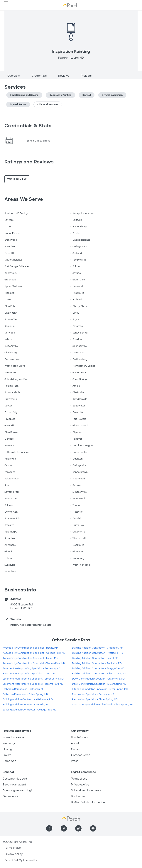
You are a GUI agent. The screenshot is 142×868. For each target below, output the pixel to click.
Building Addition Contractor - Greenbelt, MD (98, 648)
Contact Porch (81, 755)
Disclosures (78, 796)
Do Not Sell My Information (88, 802)
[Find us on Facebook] (49, 828)
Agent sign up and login (18, 790)
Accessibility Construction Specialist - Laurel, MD (30, 658)
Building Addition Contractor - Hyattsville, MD (98, 653)
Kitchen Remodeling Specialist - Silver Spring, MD (100, 689)
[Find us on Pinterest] (64, 828)
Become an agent (14, 785)
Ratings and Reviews (29, 162)
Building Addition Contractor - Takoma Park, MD (99, 674)
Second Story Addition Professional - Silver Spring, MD (103, 705)
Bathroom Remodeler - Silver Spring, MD (25, 694)
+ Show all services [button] (48, 104)
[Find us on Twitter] (78, 828)
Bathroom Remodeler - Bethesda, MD (23, 689)
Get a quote (10, 796)
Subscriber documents (86, 790)
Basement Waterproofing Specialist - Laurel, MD (29, 674)
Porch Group (79, 737)
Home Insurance (13, 737)
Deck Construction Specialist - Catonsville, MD (98, 679)
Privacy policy (80, 785)
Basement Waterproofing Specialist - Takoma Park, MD (33, 684)
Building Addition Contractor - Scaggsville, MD (98, 668)
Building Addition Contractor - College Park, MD (29, 710)
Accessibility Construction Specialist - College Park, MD (34, 653)
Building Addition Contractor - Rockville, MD (97, 663)
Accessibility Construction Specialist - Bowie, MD (30, 648)
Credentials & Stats (28, 126)
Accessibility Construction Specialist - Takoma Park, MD (34, 663)
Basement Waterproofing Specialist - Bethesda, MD (31, 668)
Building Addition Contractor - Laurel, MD (95, 658)
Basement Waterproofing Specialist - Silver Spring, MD (33, 679)
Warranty (9, 743)
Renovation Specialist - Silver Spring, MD (95, 699)
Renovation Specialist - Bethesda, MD (93, 694)
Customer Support (15, 779)
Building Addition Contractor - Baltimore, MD (28, 699)
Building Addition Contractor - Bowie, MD (26, 705)
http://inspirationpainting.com (31, 625)
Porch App (10, 761)
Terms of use (79, 779)
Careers (76, 749)
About (75, 743)
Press (75, 761)
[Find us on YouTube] (93, 828)
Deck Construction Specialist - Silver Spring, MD (99, 684)
